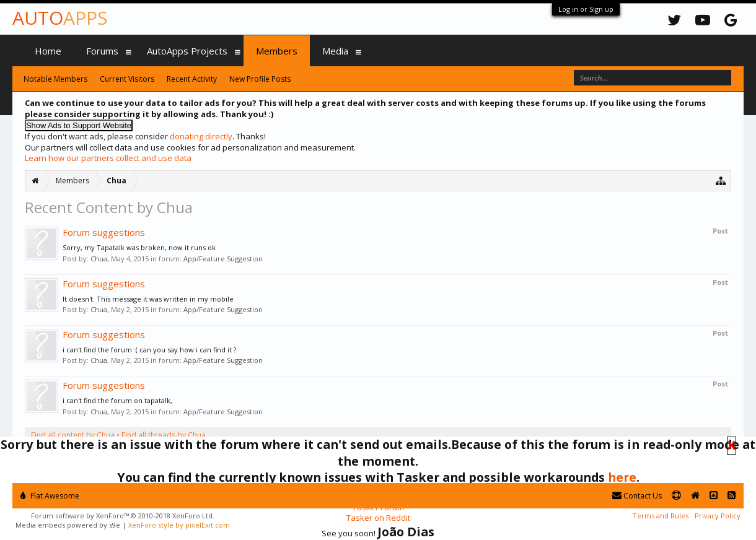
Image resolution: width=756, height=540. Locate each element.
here (622, 477)
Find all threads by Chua (164, 435)
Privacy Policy (718, 516)
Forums (102, 51)
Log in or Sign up (586, 9)
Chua (99, 259)
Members (277, 51)
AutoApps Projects (187, 51)
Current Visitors (127, 79)
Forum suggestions (104, 232)
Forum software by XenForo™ (123, 516)
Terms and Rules (661, 516)
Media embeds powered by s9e (68, 525)
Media (335, 51)
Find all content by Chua (73, 435)
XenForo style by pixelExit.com (179, 525)
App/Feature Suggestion (223, 259)
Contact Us (637, 496)
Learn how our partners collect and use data (108, 158)
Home (48, 51)
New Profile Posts (260, 79)
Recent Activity (192, 79)
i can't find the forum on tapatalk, (117, 400)
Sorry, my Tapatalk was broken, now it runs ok (139, 247)
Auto (60, 18)
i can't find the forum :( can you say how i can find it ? (149, 350)
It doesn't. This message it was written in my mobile (148, 299)
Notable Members (55, 79)
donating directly (201, 136)
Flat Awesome (50, 496)
